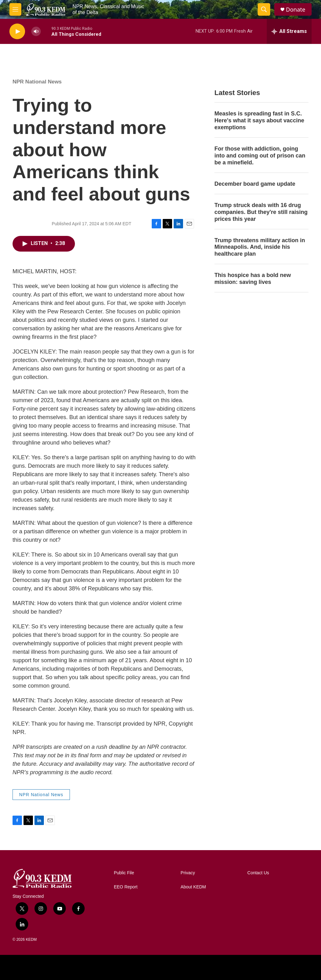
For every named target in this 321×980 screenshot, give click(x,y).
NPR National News (37, 82)
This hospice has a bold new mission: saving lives (253, 279)
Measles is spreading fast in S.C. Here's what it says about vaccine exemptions (259, 120)
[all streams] (289, 31)
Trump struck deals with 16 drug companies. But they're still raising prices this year (261, 212)
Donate (296, 10)
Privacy (188, 873)
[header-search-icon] (264, 9)
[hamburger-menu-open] (15, 9)
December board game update (255, 184)
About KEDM (193, 887)
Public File (124, 873)
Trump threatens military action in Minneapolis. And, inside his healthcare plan (260, 247)
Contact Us (258, 873)
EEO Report (126, 887)
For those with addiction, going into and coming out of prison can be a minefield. (260, 156)
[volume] (36, 32)
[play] (17, 32)
